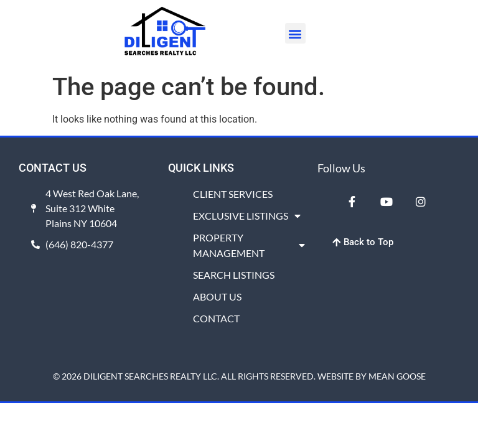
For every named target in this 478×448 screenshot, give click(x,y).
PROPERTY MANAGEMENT (249, 245)
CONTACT (216, 318)
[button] (295, 33)
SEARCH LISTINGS (234, 275)
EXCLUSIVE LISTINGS (247, 216)
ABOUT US (217, 296)
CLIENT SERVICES (233, 194)
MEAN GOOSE (397, 376)
